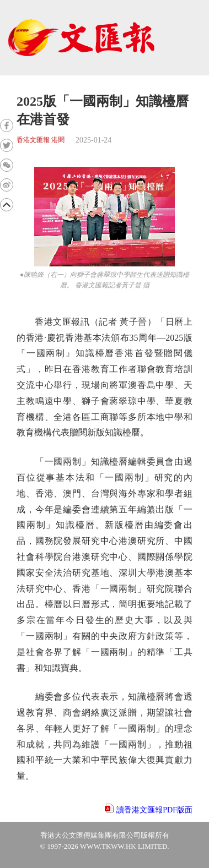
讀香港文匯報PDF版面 (154, 810)
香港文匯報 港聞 (41, 140)
